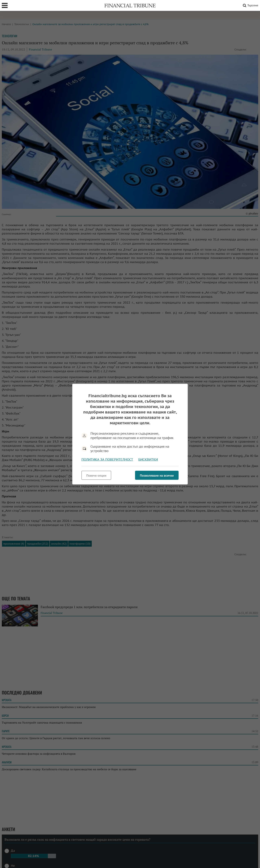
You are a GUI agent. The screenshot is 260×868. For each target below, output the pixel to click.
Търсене (250, 5)
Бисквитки (148, 459)
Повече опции (96, 475)
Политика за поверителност (107, 459)
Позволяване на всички (157, 475)
